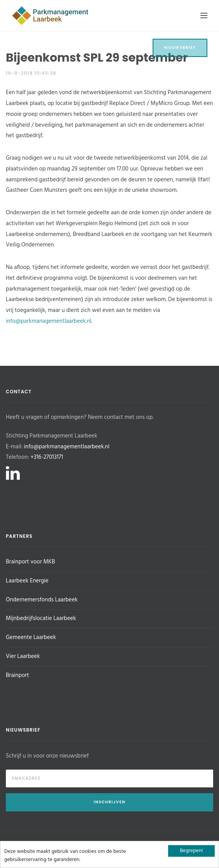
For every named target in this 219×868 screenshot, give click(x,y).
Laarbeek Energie (27, 581)
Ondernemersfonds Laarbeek (42, 600)
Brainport (17, 675)
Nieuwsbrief (180, 47)
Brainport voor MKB (30, 562)
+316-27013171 (47, 457)
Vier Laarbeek (23, 656)
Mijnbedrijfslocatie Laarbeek (41, 618)
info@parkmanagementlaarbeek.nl (49, 321)
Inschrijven (109, 802)
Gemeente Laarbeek (31, 637)
